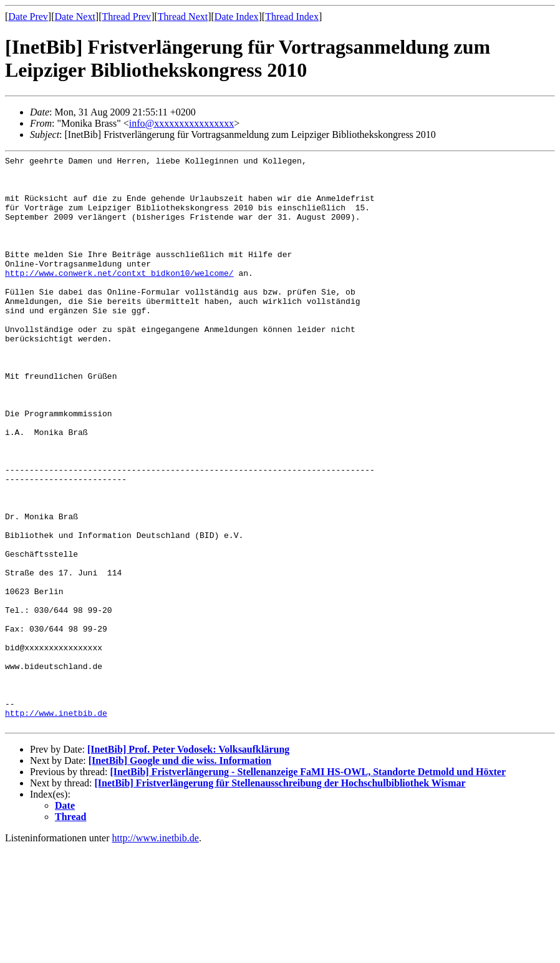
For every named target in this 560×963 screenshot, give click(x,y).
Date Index (237, 17)
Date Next (75, 17)
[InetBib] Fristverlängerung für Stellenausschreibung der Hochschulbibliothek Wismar (280, 897)
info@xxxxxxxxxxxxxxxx (182, 123)
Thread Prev (126, 17)
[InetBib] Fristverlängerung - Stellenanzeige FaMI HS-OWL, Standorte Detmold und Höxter (308, 886)
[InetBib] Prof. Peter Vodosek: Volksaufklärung (188, 863)
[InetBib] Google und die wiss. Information (180, 875)
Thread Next (183, 17)
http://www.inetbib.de (56, 825)
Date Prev (28, 17)
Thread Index (292, 17)
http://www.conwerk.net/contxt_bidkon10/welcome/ (119, 297)
